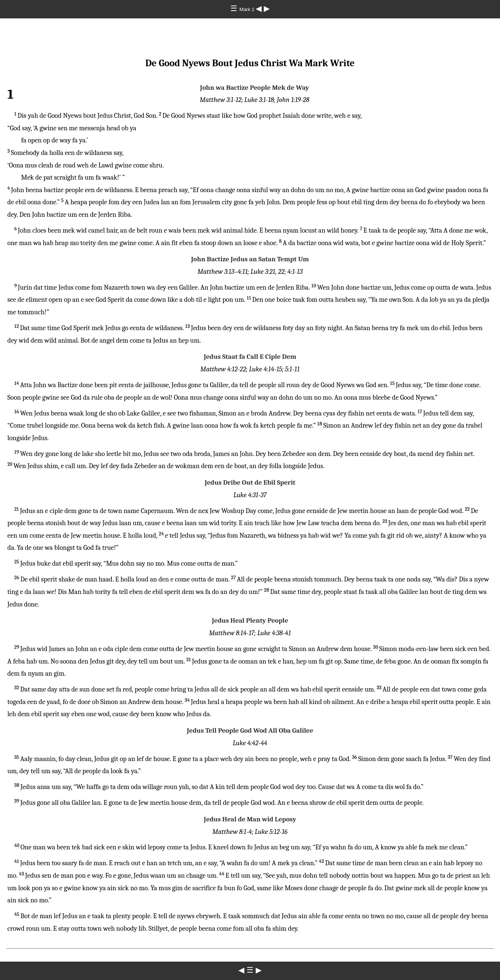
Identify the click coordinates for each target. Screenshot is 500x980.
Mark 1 (248, 9)
